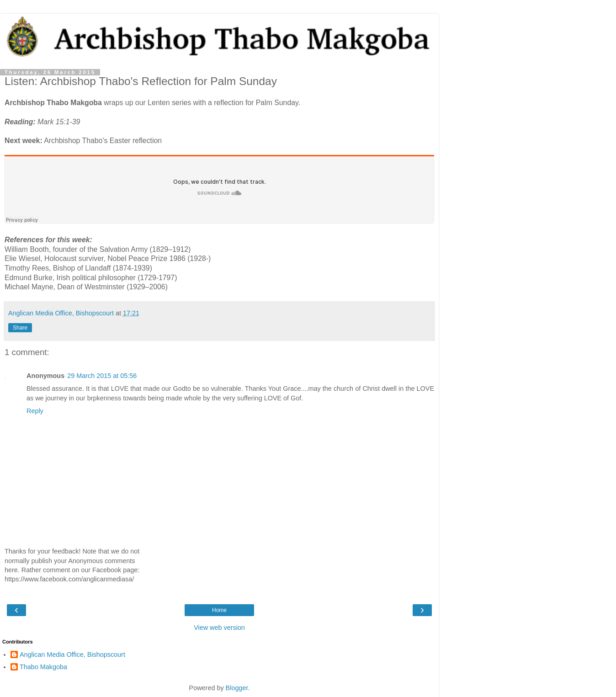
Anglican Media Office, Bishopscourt (72, 654)
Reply (35, 411)
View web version (219, 628)
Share (20, 328)
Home (219, 610)
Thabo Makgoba (43, 667)
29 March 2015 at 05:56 (102, 376)
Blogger (237, 688)
